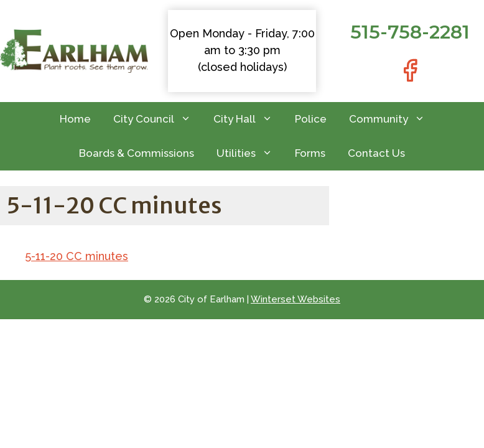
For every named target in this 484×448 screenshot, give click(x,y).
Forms (310, 153)
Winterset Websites (296, 299)
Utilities (250, 153)
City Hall (249, 119)
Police (311, 119)
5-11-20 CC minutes (77, 256)
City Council (158, 119)
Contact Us (376, 153)
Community (393, 119)
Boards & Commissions (137, 153)
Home (75, 119)
